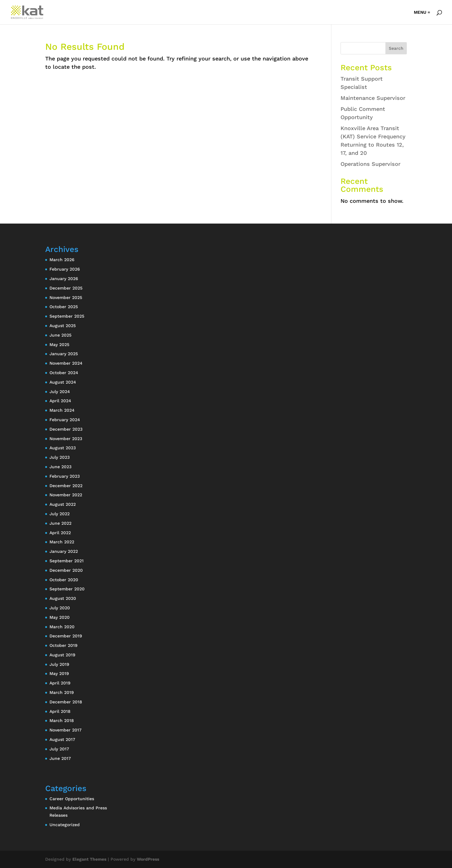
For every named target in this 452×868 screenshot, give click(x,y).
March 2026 (62, 260)
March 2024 (62, 410)
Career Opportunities (72, 799)
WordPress (148, 859)
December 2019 (66, 636)
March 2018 (62, 720)
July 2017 (59, 749)
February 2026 (65, 269)
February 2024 (65, 420)
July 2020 (60, 608)
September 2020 (67, 589)
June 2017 (60, 758)
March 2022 (62, 542)
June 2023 (60, 467)
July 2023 (60, 457)
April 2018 (60, 711)
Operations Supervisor (370, 164)
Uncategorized (65, 825)
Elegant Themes (89, 859)
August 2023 (63, 448)
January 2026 (64, 279)
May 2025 (59, 345)
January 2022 (64, 551)
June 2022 (60, 523)
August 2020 (63, 598)
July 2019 (59, 664)
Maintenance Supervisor (373, 98)
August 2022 (63, 504)
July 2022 (60, 514)
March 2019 (62, 692)
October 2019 (64, 645)
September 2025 (67, 316)
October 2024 (64, 373)
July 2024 (60, 392)
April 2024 (60, 401)
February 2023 (65, 476)
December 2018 (66, 702)
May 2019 (59, 673)
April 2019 (60, 683)
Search (396, 48)
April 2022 (60, 533)
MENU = (422, 12)
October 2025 (64, 307)
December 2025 (66, 288)
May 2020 (60, 617)
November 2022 (66, 495)
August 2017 (62, 739)
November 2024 (66, 363)
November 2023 (66, 439)
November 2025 (66, 297)
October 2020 (64, 580)
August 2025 (63, 326)
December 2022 (66, 486)
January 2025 (64, 354)
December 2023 (66, 429)
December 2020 (66, 570)
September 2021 (67, 561)
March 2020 (62, 627)
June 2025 (60, 335)
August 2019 (62, 655)
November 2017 (66, 730)
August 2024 (63, 382)
